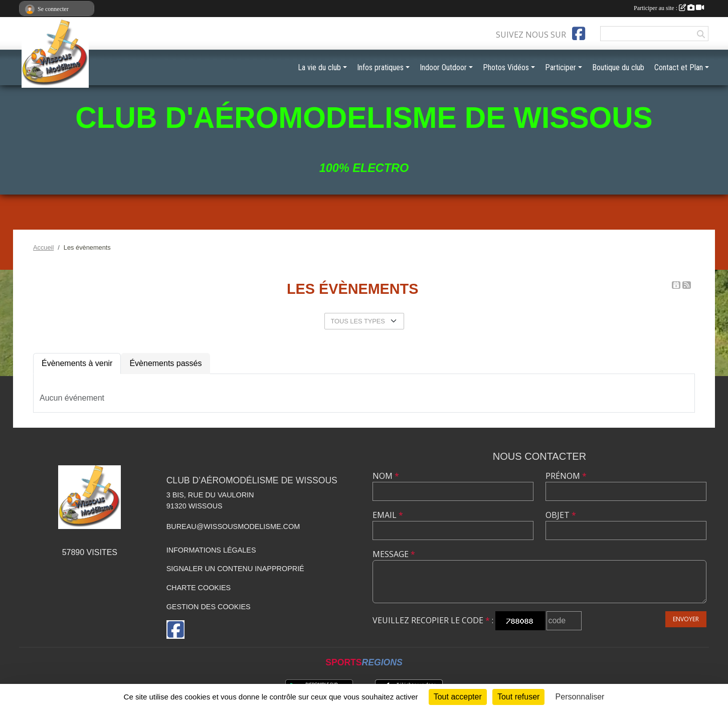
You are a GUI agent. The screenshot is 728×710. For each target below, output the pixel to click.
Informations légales (211, 550)
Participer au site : (669, 8)
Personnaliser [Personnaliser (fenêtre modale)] (580, 697)
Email (388, 515)
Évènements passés (165, 363)
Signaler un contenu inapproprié (235, 569)
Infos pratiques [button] (380, 67)
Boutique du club (618, 67)
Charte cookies (199, 588)
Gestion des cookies (209, 607)
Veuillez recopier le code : (433, 620)
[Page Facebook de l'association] (579, 34)
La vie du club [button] (319, 67)
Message (394, 554)
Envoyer (686, 619)
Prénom (566, 476)
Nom (386, 476)
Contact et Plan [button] (679, 67)
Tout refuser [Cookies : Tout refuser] (518, 697)
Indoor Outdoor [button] (443, 67)
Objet (561, 515)
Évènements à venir (77, 363)
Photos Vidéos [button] (506, 67)
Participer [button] (561, 67)
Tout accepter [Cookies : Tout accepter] (458, 697)
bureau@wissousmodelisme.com (233, 526)
